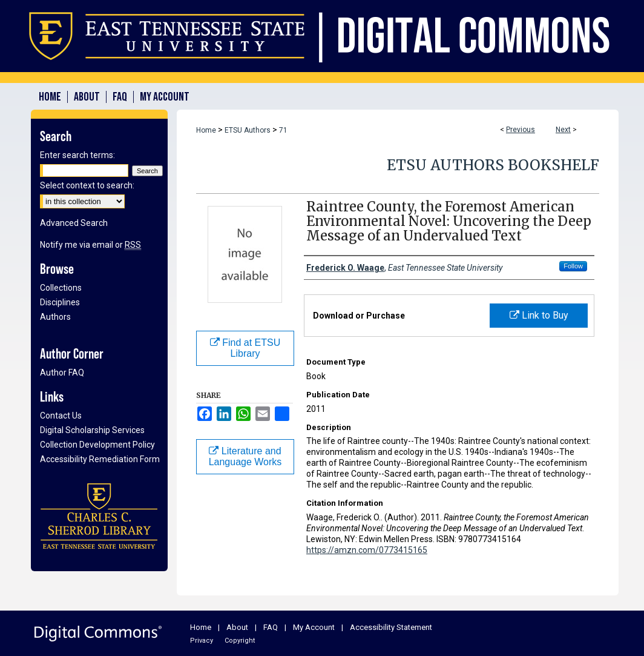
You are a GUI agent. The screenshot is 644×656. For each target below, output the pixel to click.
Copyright (240, 641)
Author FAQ (62, 373)
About (237, 627)
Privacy (202, 641)
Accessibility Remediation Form (100, 459)
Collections (61, 288)
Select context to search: (87, 185)
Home (206, 130)
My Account (314, 627)
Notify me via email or (90, 245)
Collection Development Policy (97, 445)
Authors (55, 317)
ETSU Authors (248, 130)
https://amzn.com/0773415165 (367, 550)
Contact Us (61, 416)
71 (283, 130)
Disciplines (60, 302)
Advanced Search (74, 223)
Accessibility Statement (391, 627)
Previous (521, 130)
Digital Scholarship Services (92, 430)
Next (563, 130)
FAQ (271, 627)
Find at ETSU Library (245, 348)
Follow (573, 266)
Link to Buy (539, 315)
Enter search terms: (77, 155)
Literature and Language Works (245, 456)
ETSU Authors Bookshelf (493, 165)
